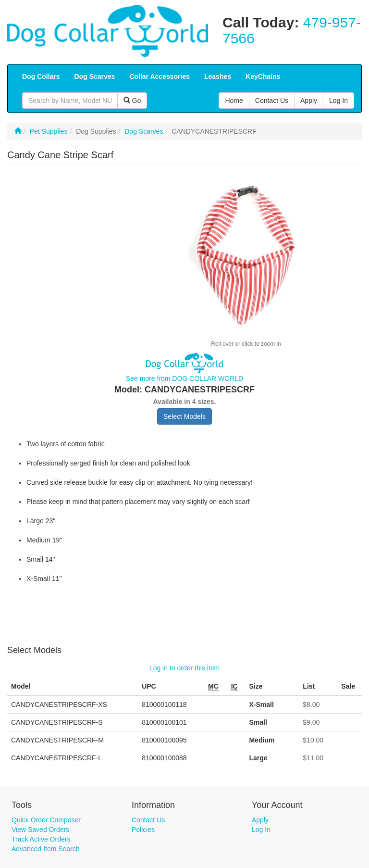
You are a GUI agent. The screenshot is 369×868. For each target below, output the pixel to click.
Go (132, 101)
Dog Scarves (144, 131)
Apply (260, 820)
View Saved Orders (40, 830)
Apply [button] (309, 101)
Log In (261, 830)
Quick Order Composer (46, 820)
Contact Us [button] (272, 101)
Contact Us (148, 820)
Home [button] (234, 101)
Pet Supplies (49, 131)
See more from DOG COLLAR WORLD (184, 378)
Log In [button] (338, 101)
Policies (143, 830)
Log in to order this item (184, 668)
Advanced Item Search (46, 849)
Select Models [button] (184, 416)
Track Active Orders (41, 839)
